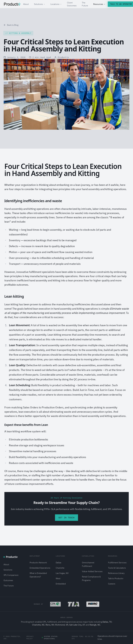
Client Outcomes (72, 4)
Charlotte (60, 568)
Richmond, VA (62, 625)
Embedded (61, 584)
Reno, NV (50, 625)
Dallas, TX (107, 622)
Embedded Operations (40, 568)
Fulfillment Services (117, 563)
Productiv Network (38, 563)
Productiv (63, 57)
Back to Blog (11, 25)
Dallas (59, 563)
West (58, 578)
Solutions (40, 4)
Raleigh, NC (95, 625)
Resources (99, 4)
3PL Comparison (11, 575)
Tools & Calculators (117, 568)
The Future (85, 4)
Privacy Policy (30, 638)
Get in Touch (66, 518)
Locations (56, 4)
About (26, 4)
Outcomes (8, 580)
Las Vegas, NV (62, 573)
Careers (112, 584)
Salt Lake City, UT (77, 625)
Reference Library (116, 573)
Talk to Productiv (116, 578)
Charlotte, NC (38, 625)
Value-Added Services (92, 571)
